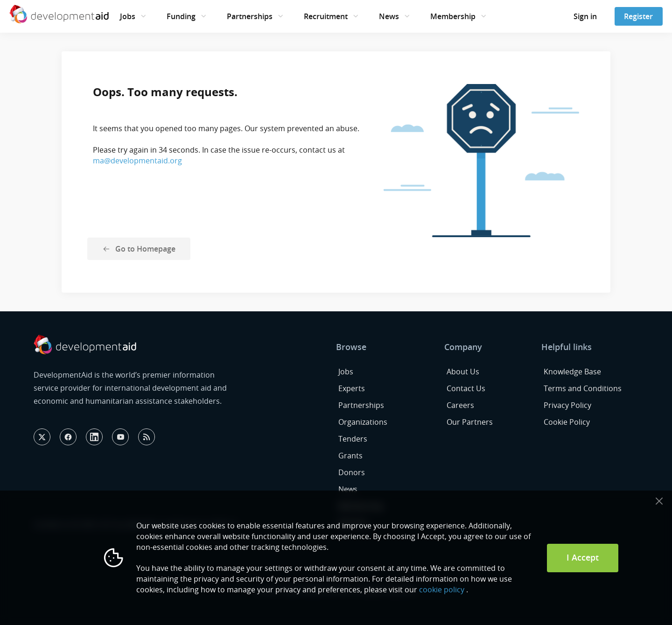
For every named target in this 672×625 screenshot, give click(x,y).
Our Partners (470, 422)
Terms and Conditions (583, 388)
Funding (181, 16)
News (389, 16)
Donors (352, 472)
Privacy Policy (567, 405)
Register (638, 16)
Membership (453, 16)
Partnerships (250, 16)
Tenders (353, 439)
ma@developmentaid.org (137, 161)
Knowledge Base (572, 372)
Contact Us (466, 388)
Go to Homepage (145, 249)
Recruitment (326, 16)
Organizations (363, 422)
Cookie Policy (567, 422)
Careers (460, 405)
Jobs (128, 16)
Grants (350, 456)
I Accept (583, 557)
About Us (463, 372)
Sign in (585, 16)
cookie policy (442, 590)
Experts (352, 388)
